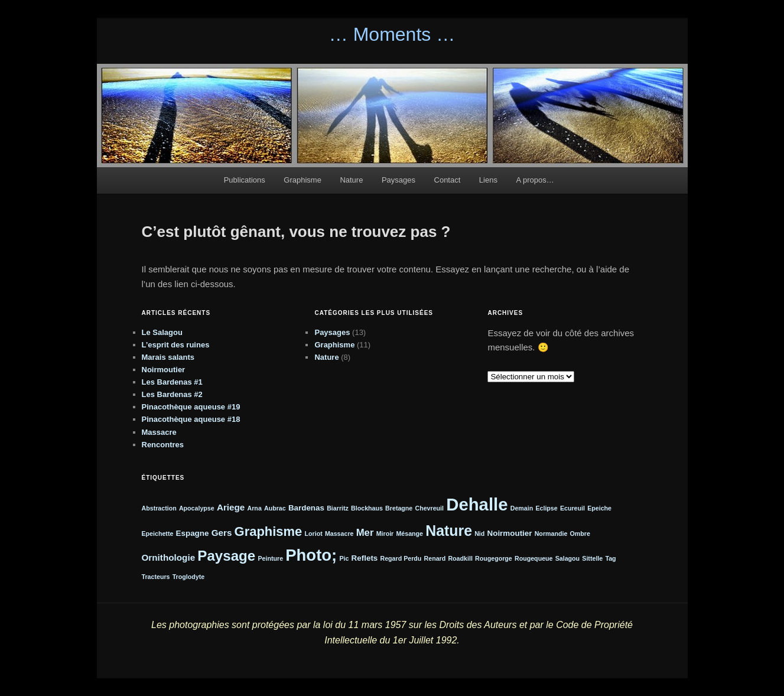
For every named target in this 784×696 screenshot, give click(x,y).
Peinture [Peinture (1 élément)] (270, 558)
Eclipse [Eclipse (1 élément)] (546, 508)
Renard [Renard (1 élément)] (435, 558)
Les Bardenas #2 (172, 394)
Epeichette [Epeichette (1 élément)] (158, 534)
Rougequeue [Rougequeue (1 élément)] (534, 558)
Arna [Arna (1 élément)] (255, 508)
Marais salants (168, 357)
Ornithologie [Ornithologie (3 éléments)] (169, 557)
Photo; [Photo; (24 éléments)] (311, 555)
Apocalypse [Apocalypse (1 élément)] (197, 508)
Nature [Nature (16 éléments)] (449, 531)
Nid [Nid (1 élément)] (479, 534)
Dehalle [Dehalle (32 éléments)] (477, 504)
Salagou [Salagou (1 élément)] (567, 558)
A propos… (535, 180)
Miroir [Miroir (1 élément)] (385, 534)
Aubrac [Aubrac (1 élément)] (275, 508)
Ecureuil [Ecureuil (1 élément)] (572, 508)
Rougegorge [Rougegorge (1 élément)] (494, 558)
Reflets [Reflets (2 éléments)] (365, 558)
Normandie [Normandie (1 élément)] (551, 534)
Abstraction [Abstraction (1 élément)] (159, 508)
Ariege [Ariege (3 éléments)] (231, 507)
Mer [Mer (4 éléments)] (365, 533)
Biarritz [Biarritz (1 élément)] (338, 508)
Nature (351, 180)
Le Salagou (162, 332)
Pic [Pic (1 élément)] (344, 558)
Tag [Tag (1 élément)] (610, 558)
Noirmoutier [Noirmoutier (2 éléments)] (510, 533)
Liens (488, 180)
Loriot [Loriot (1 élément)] (314, 534)
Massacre (159, 432)
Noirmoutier (164, 370)
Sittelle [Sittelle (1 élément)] (592, 558)
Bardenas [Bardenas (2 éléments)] (306, 508)
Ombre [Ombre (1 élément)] (580, 534)
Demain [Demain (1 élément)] (522, 508)
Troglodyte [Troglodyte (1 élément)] (188, 577)
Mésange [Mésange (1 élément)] (409, 534)
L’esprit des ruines (176, 345)
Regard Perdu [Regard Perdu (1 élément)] (401, 558)
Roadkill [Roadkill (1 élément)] (460, 558)
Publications (245, 180)
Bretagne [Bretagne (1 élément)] (399, 508)
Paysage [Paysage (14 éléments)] (226, 556)
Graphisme (302, 180)
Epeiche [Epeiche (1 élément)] (599, 508)
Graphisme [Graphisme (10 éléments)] (269, 531)
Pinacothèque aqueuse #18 (191, 419)
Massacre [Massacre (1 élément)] (339, 534)
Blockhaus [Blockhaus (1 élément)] (367, 508)
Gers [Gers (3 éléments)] (222, 533)
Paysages (398, 180)
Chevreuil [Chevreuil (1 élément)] (429, 508)
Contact (448, 180)
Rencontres (163, 445)
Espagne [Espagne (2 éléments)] (193, 533)
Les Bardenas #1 (172, 382)
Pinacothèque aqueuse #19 (191, 407)
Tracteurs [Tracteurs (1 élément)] (156, 577)
